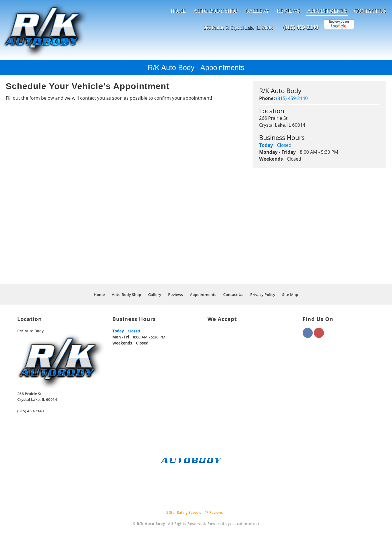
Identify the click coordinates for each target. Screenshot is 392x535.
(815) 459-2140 (300, 27)
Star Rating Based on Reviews (195, 512)
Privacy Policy (263, 295)
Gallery (257, 11)
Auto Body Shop (216, 11)
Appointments (327, 11)
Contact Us (370, 11)
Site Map (290, 295)
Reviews (288, 11)
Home (178, 11)
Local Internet (246, 524)
